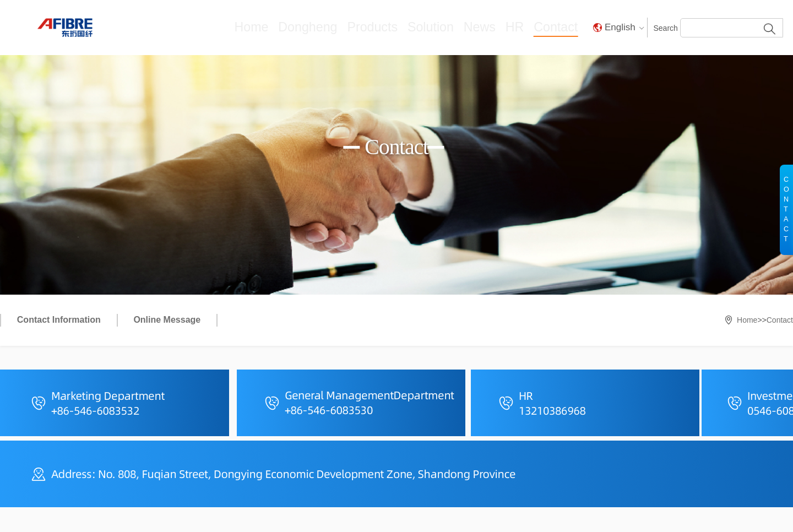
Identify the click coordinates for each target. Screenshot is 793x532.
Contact (561, 27)
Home (311, 27)
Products (408, 27)
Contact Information (59, 320)
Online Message (167, 320)
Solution (455, 27)
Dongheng (357, 27)
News (495, 27)
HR (526, 27)
